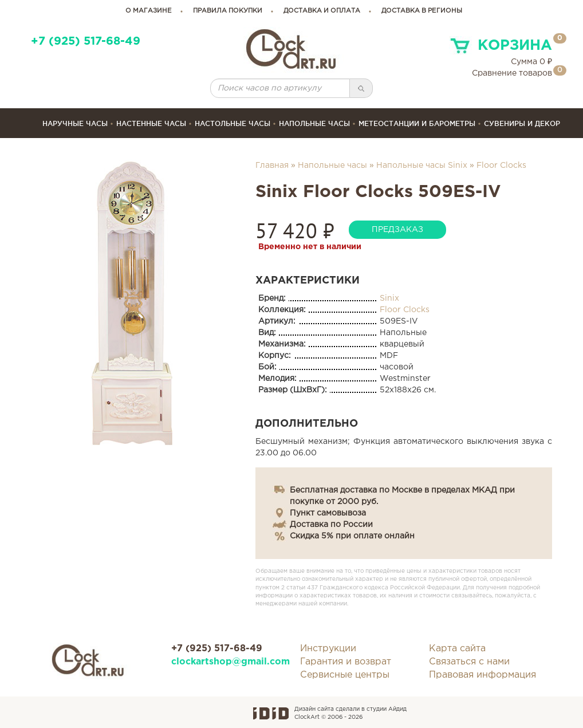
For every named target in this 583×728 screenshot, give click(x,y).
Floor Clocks (501, 166)
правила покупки (228, 11)
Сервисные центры (345, 675)
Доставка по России (331, 525)
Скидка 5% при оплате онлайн (352, 536)
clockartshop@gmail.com (227, 662)
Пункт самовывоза (328, 513)
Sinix (389, 298)
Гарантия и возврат (346, 662)
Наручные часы (75, 123)
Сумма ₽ (531, 62)
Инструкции (328, 649)
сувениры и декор (522, 123)
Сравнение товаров (512, 73)
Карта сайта (457, 649)
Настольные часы (233, 123)
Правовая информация (482, 675)
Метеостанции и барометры (417, 123)
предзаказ (397, 230)
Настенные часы (151, 123)
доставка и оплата (322, 11)
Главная (272, 166)
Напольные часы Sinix (422, 166)
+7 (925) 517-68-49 (86, 42)
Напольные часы (314, 123)
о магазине (149, 11)
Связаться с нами (469, 662)
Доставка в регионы (422, 11)
